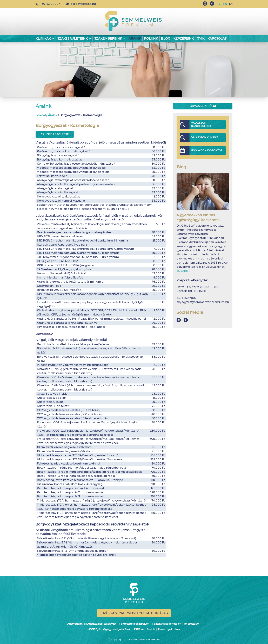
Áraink (135, 39)
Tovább (184, 271)
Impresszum (192, 624)
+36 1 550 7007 (48, 4)
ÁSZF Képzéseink (144, 629)
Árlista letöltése (55, 134)
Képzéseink (183, 39)
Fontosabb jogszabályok (134, 624)
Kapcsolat (217, 39)
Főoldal (41, 115)
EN (231, 4)
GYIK (201, 39)
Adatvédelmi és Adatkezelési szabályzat (92, 624)
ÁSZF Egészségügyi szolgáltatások (109, 629)
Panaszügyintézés (169, 629)
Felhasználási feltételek (167, 624)
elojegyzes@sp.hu (81, 4)
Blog (166, 39)
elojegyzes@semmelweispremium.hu (203, 302)
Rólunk (151, 39)
